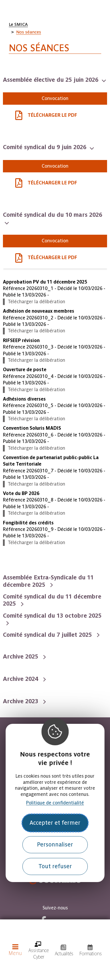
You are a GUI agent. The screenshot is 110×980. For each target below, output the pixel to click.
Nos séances (29, 32)
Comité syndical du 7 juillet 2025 (48, 635)
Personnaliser (55, 845)
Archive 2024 (21, 679)
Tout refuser (55, 866)
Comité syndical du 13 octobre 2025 (52, 616)
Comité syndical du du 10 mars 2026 (53, 215)
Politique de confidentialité (55, 803)
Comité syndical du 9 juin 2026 (45, 147)
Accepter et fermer (55, 823)
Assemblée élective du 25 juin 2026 (51, 80)
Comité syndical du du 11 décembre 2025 (52, 600)
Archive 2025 (21, 656)
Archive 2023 (21, 701)
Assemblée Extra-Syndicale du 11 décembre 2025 (48, 581)
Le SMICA (18, 24)
